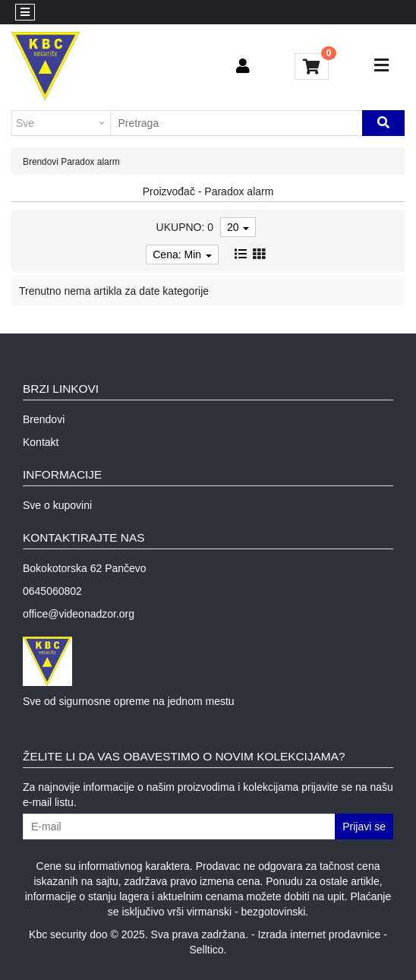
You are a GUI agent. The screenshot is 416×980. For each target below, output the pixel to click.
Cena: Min (182, 254)
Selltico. (208, 950)
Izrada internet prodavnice (319, 934)
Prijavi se (364, 827)
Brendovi (41, 162)
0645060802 (52, 591)
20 (238, 227)
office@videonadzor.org (79, 614)
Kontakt (41, 442)
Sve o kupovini (57, 505)
